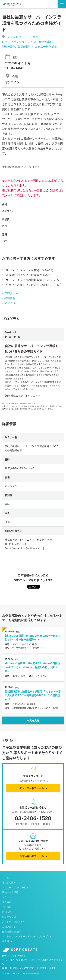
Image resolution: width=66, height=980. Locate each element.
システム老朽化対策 (44, 47)
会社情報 (7, 907)
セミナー (7, 897)
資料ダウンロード (11, 917)
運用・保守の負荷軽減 (16, 47)
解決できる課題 (10, 892)
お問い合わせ (9, 927)
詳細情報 (10, 298)
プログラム (11, 293)
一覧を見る (33, 720)
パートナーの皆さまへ (14, 922)
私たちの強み (9, 882)
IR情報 (5, 941)
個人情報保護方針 (11, 931)
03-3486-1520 (33, 821)
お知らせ (7, 912)
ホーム (6, 878)
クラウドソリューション (23, 37)
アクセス (10, 303)
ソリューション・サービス (15, 887)
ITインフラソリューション (19, 42)
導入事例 (7, 902)
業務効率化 (46, 42)
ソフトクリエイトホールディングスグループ (25, 936)
